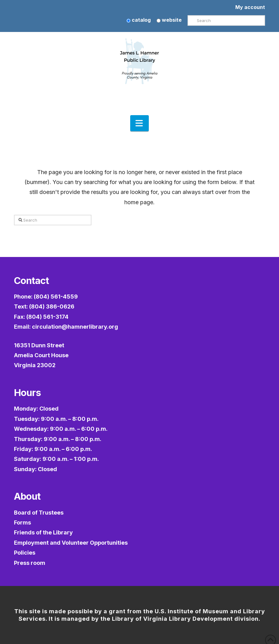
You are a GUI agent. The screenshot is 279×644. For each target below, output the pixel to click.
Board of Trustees (39, 513)
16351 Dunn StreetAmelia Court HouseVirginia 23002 (41, 355)
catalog (139, 20)
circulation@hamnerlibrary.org (75, 327)
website (169, 20)
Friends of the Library (43, 532)
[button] (139, 123)
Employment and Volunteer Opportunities (71, 543)
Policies (25, 553)
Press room (30, 563)
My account (250, 7)
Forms (22, 522)
